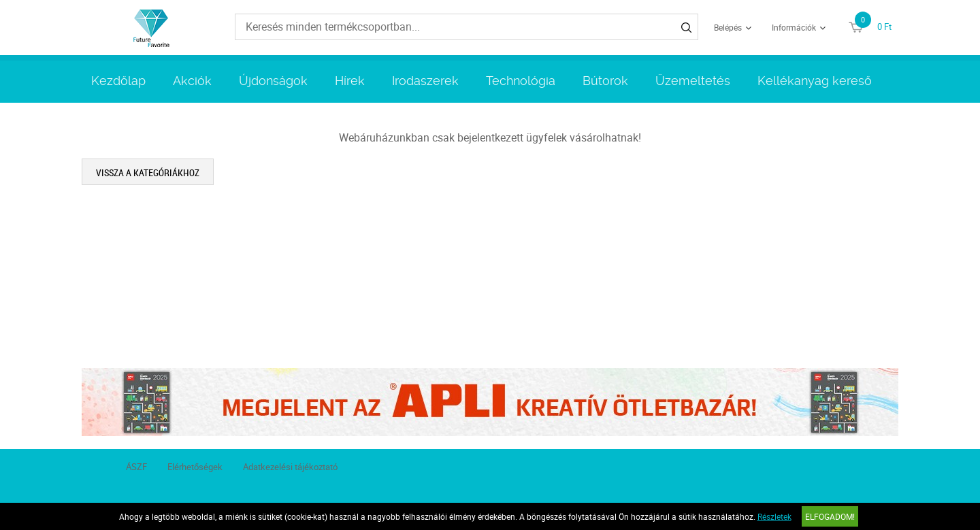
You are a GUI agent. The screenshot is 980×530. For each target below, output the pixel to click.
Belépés (728, 27)
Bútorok (605, 81)
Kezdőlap (118, 81)
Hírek (350, 81)
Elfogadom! (830, 516)
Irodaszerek (425, 81)
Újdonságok (273, 81)
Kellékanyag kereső (815, 81)
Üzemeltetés (693, 81)
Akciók (192, 81)
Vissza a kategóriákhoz (148, 172)
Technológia (521, 81)
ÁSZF (136, 467)
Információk (794, 27)
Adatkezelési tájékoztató (290, 467)
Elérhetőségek (195, 467)
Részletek (774, 516)
